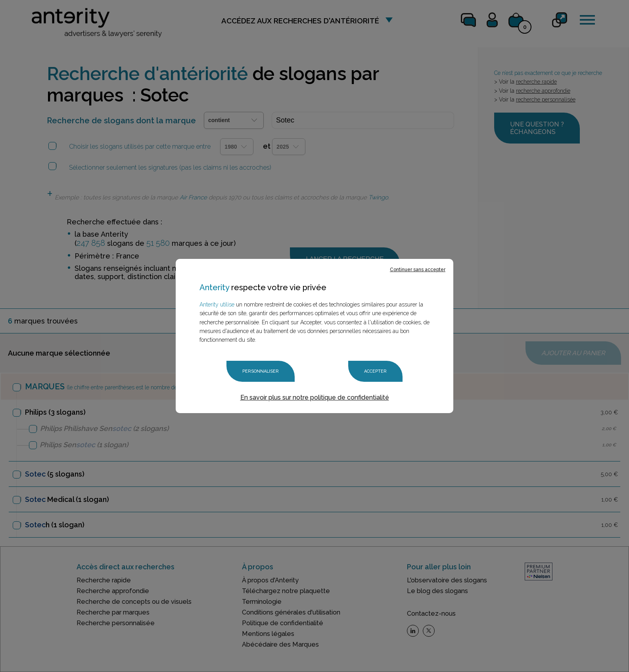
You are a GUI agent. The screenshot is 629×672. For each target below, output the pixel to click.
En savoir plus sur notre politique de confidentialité (315, 397)
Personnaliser (261, 371)
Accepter (375, 371)
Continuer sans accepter (418, 270)
